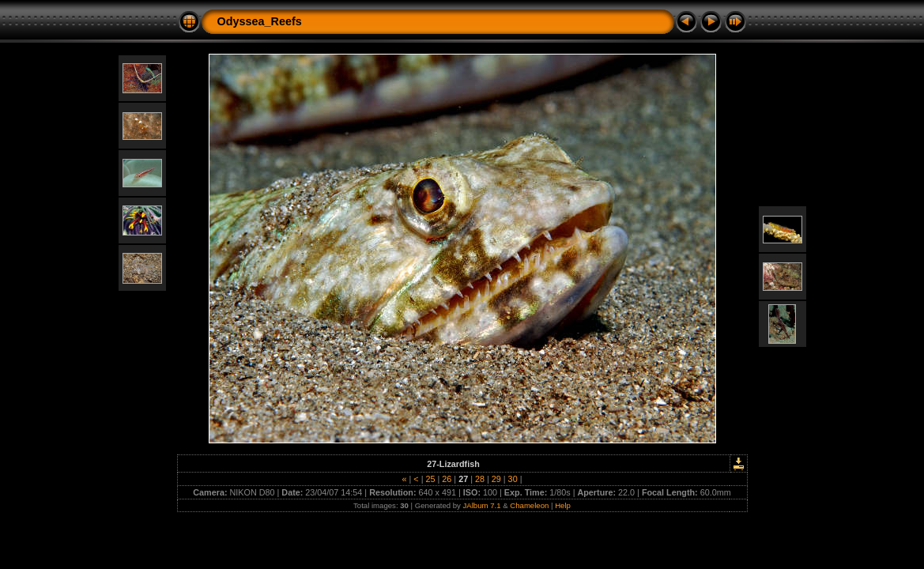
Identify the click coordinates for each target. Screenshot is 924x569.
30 (513, 479)
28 (480, 479)
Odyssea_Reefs (260, 21)
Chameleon (529, 505)
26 (447, 479)
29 (496, 479)
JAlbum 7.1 (482, 505)
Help (563, 505)
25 (430, 479)
